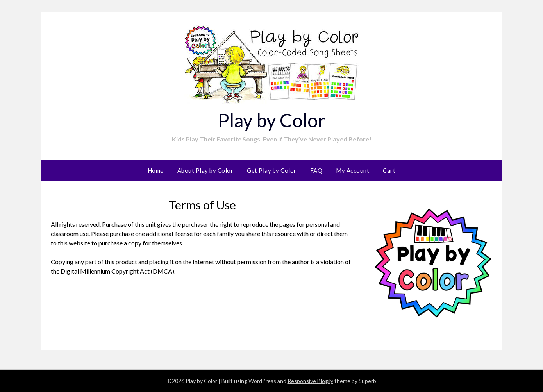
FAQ (316, 170)
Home (156, 170)
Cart (389, 170)
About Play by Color (205, 170)
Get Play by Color (272, 170)
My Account (353, 170)
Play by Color (271, 120)
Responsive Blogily (310, 381)
